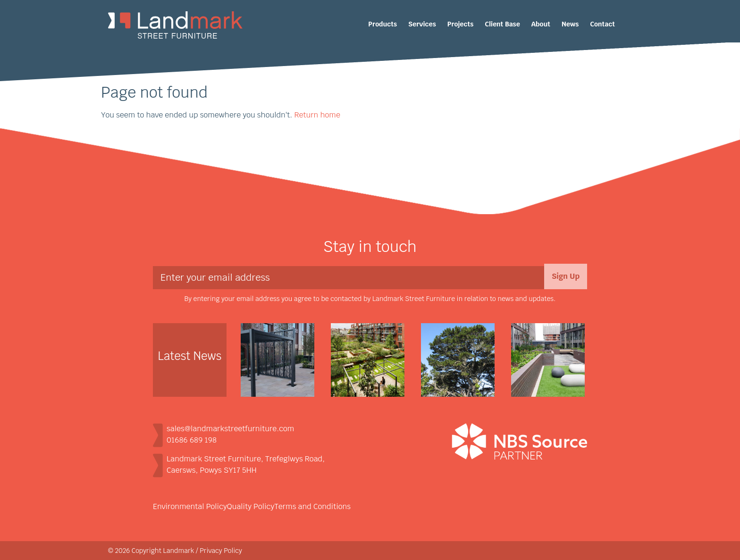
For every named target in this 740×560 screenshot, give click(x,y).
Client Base (502, 24)
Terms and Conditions (312, 506)
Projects (460, 24)
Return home (317, 115)
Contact (602, 24)
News (570, 24)
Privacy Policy (221, 551)
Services (422, 24)
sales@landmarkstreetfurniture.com (230, 429)
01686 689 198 (192, 440)
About (541, 24)
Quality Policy (251, 506)
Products (383, 24)
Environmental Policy (190, 506)
